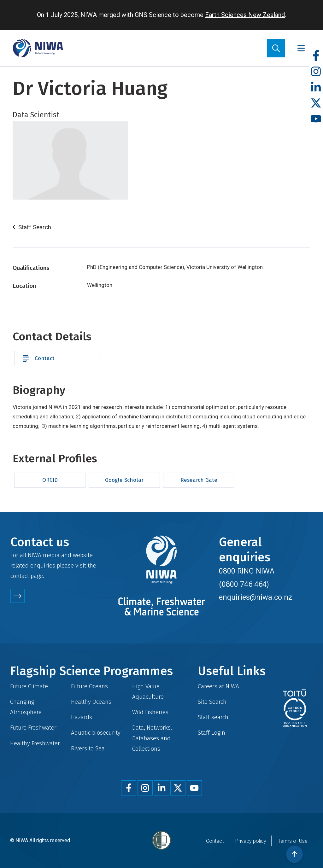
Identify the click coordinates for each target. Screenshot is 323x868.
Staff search (213, 717)
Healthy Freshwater (35, 743)
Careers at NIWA (218, 686)
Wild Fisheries (150, 712)
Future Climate (29, 686)
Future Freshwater (33, 728)
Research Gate (199, 480)
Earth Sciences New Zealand (245, 15)
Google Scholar (124, 480)
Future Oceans (89, 686)
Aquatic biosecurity (96, 733)
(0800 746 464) (244, 584)
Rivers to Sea (88, 748)
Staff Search (35, 227)
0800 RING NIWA (247, 571)
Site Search (212, 702)
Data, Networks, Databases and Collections (152, 738)
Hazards (82, 717)
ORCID (50, 480)
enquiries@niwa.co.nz (255, 597)
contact (20, 576)
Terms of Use (293, 841)
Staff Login (211, 733)
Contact (45, 358)
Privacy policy (251, 841)
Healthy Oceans (91, 702)
